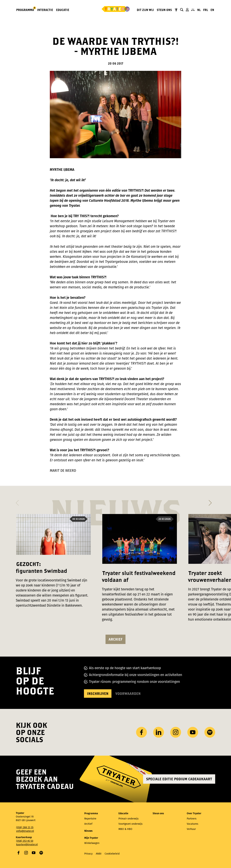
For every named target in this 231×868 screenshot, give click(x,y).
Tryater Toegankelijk (176, 10)
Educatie (63, 10)
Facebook (19, 853)
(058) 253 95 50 (25, 841)
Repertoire (90, 819)
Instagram (26, 853)
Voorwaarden (128, 694)
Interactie (45, 10)
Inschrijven (98, 694)
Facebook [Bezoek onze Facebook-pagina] (141, 732)
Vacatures (193, 824)
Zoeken (182, 10)
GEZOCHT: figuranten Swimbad (41, 567)
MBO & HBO (125, 829)
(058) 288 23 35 (25, 827)
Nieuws (88, 831)
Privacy (88, 854)
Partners (192, 819)
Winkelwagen (92, 843)
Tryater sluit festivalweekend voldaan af (139, 576)
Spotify (41, 853)
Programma (25, 10)
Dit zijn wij (145, 10)
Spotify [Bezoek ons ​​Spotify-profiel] (210, 732)
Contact (193, 10)
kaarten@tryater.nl (27, 845)
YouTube (34, 853)
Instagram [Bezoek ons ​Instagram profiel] (176, 732)
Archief (115, 639)
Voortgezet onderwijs (131, 824)
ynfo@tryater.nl (25, 831)
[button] (17, 502)
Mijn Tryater (187, 10)
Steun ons (164, 10)
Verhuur (191, 829)
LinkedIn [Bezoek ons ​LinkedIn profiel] (159, 732)
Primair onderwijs (129, 819)
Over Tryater (194, 813)
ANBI (99, 854)
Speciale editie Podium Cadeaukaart (179, 779)
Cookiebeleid (112, 854)
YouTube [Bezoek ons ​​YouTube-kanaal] (193, 732)
